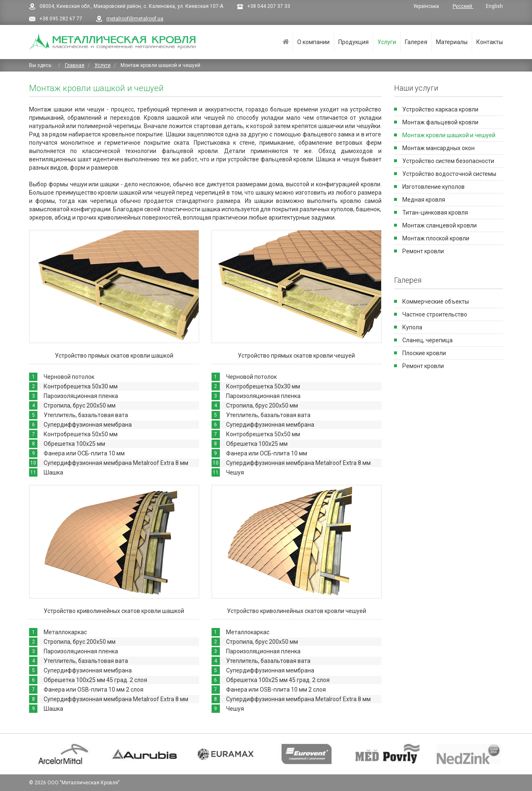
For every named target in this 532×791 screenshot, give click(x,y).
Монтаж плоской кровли (436, 238)
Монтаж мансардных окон (438, 148)
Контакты (490, 42)
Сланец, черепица (427, 340)
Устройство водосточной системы (449, 174)
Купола (412, 327)
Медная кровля (424, 200)
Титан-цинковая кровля (435, 213)
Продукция (353, 42)
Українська (427, 6)
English (494, 6)
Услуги (387, 42)
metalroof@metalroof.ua (135, 19)
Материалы (452, 42)
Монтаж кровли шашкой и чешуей (449, 135)
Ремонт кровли (423, 251)
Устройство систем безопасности (448, 161)
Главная (286, 42)
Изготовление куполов (433, 187)
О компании (313, 42)
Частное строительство (435, 314)
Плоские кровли (424, 353)
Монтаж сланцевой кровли (440, 225)
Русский (463, 6)
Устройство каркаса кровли (440, 109)
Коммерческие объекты (436, 302)
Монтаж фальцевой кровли (440, 122)
